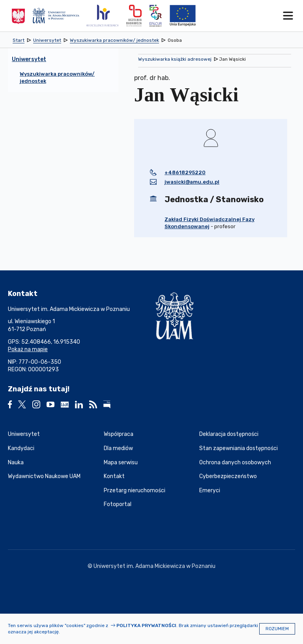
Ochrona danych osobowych (235, 463)
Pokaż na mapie (28, 349)
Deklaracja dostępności (229, 434)
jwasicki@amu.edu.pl (192, 182)
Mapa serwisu (121, 463)
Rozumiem (277, 629)
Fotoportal (118, 504)
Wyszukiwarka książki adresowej (175, 59)
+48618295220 (185, 172)
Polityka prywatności (146, 625)
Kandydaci (21, 448)
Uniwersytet (24, 434)
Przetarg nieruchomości (135, 490)
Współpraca (119, 434)
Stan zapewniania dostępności (238, 448)
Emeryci (210, 490)
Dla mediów (118, 448)
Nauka (16, 463)
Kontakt (114, 476)
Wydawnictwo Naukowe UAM (44, 476)
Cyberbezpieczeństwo (228, 476)
